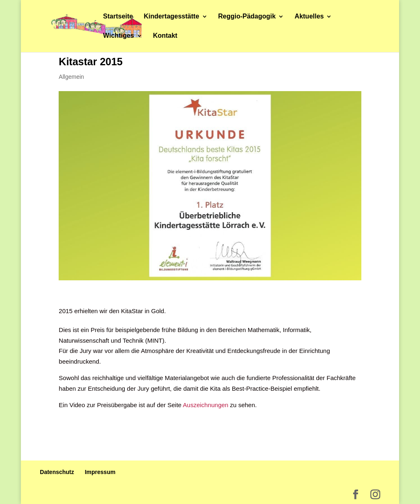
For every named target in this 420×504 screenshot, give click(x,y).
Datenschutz (57, 472)
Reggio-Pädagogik (247, 17)
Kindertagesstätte (171, 17)
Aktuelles (309, 17)
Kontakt (165, 36)
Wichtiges (118, 36)
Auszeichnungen (206, 405)
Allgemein (71, 77)
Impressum (100, 472)
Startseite (118, 17)
